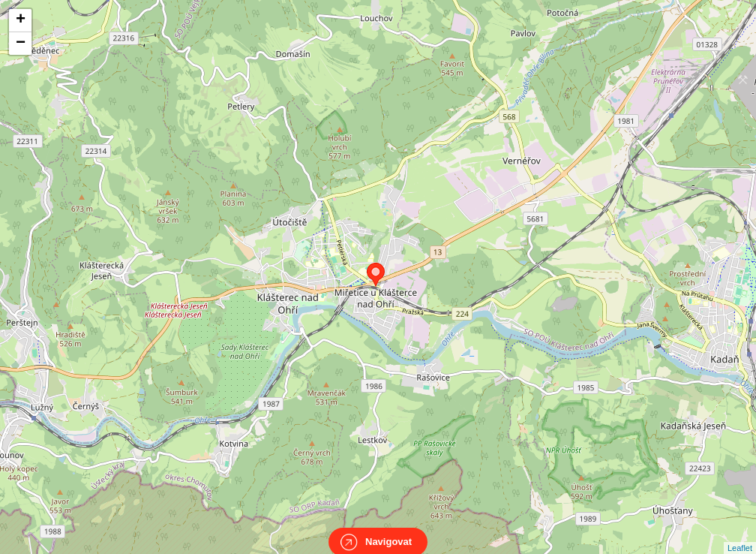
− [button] (21, 44)
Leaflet (740, 534)
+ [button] (21, 20)
